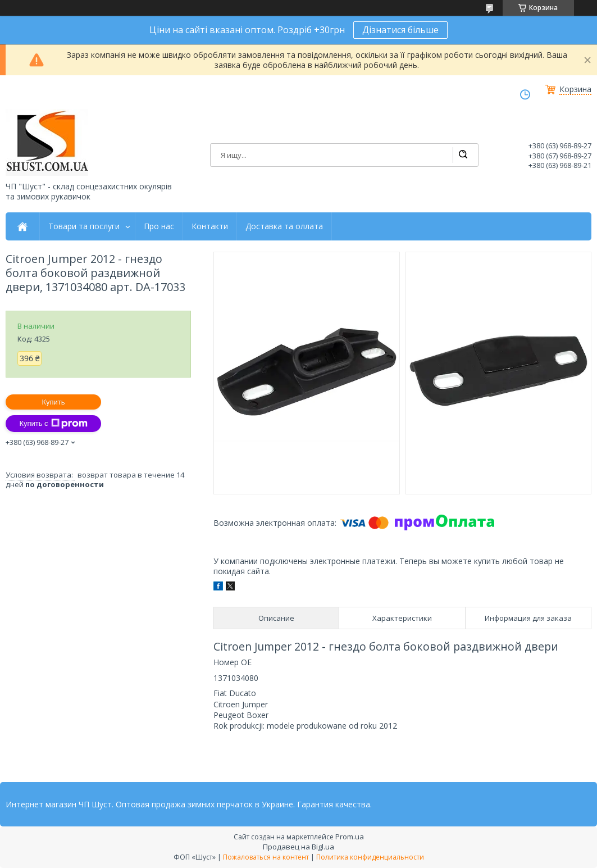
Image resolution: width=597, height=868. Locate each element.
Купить (53, 402)
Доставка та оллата (284, 226)
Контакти (210, 226)
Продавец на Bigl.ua (298, 847)
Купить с (53, 424)
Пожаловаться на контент (266, 857)
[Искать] (463, 155)
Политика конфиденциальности (370, 857)
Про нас (159, 226)
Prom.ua (350, 837)
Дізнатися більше (400, 30)
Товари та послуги (84, 226)
